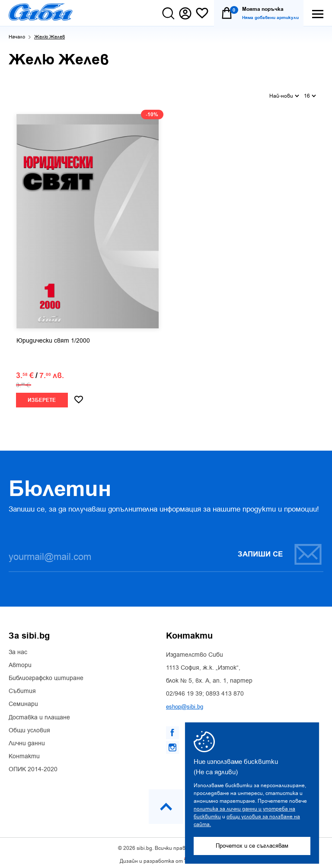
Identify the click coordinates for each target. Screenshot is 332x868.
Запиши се (280, 551)
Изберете (42, 397)
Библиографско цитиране (46, 675)
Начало (17, 37)
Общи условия (29, 727)
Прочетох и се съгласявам (252, 846)
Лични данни (27, 740)
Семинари (23, 701)
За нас (18, 649)
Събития (22, 688)
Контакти (24, 753)
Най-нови (284, 93)
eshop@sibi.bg (185, 703)
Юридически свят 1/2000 (53, 337)
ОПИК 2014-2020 (33, 766)
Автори (20, 662)
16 (310, 93)
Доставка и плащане (39, 714)
